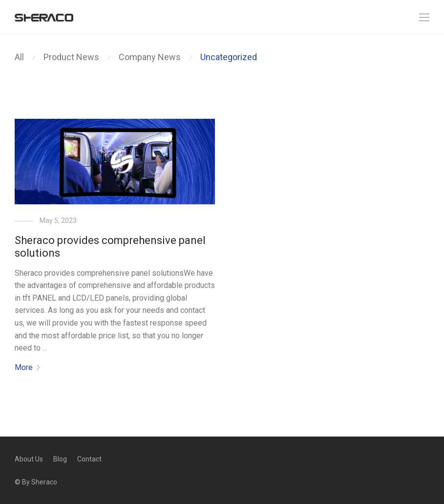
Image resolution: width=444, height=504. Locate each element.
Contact (89, 459)
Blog (60, 459)
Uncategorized (229, 57)
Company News (150, 57)
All (19, 57)
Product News (71, 57)
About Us (29, 459)
